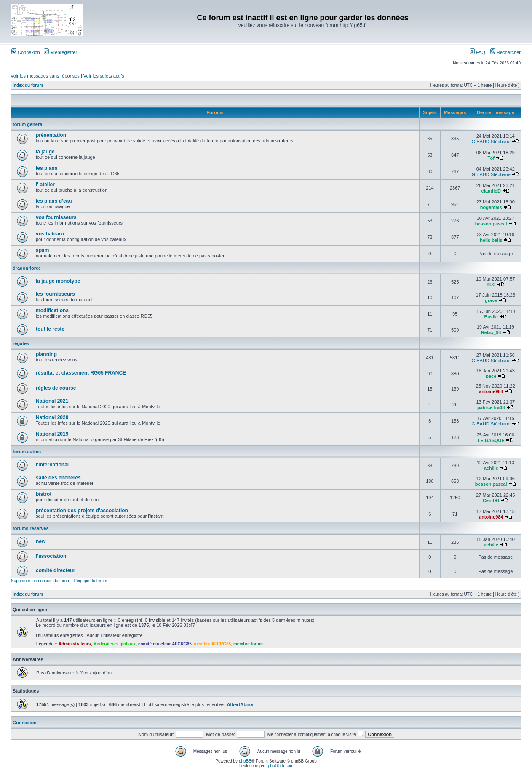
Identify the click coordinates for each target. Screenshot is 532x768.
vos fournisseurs (56, 217)
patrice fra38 (491, 407)
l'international (52, 465)
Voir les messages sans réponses (45, 76)
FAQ (477, 52)
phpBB (245, 761)
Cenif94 (491, 500)
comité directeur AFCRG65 (165, 644)
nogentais (491, 207)
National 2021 (52, 401)
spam (42, 250)
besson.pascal (491, 224)
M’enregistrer (60, 52)
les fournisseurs (55, 294)
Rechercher (505, 52)
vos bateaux (50, 234)
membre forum (248, 644)
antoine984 (491, 391)
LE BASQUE (491, 440)
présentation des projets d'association (82, 511)
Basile (491, 317)
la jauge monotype (58, 281)
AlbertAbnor (241, 704)
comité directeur (55, 570)
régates (21, 343)
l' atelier (45, 185)
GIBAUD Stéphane (491, 142)
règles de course (56, 388)
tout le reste (50, 329)
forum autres (27, 452)
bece (491, 376)
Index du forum (28, 85)
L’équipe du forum (91, 581)
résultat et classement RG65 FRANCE (81, 373)
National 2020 (52, 417)
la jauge (45, 152)
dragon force (27, 268)
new (41, 541)
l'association (51, 556)
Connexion (26, 52)
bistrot (44, 494)
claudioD (491, 191)
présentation (51, 135)
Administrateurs (75, 644)
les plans (47, 168)
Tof (491, 158)
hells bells (491, 240)
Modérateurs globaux (114, 644)
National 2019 (52, 434)
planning (46, 354)
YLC (491, 284)
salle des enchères (58, 478)
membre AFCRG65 (212, 644)
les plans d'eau (54, 201)
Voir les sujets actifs (104, 76)
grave (491, 300)
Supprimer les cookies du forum (41, 581)
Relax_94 (491, 332)
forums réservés (31, 528)
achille (491, 468)
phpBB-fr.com (281, 766)
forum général (28, 124)
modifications (52, 310)
